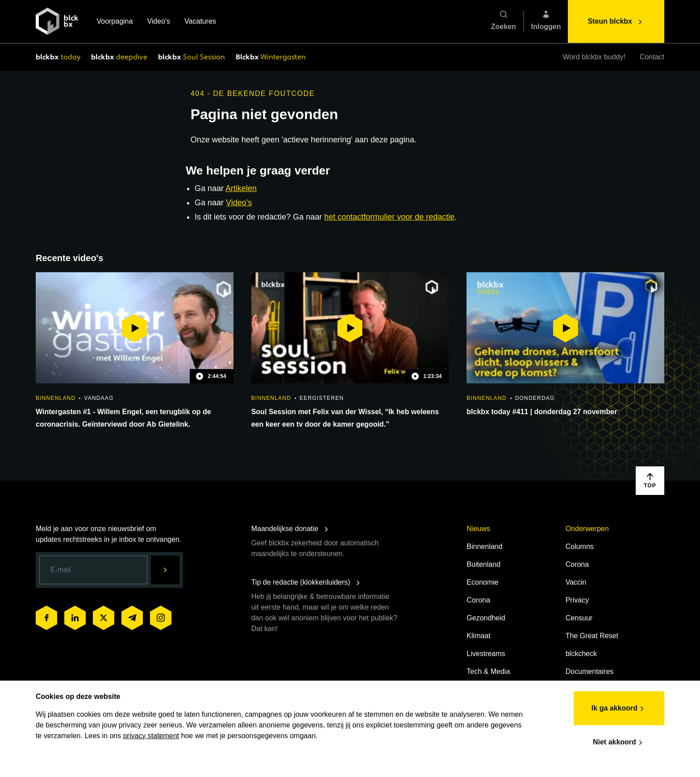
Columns (580, 546)
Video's (158, 22)
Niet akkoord (619, 743)
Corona (478, 600)
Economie (482, 582)
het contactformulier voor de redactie (389, 217)
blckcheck (581, 654)
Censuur (579, 618)
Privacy (577, 600)
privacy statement (151, 736)
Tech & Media (488, 671)
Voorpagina (115, 22)
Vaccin (576, 582)
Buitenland (483, 564)
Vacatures (200, 22)
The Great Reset (592, 636)
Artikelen (241, 188)
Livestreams (486, 654)
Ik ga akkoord (619, 709)
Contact (652, 57)
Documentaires (590, 671)
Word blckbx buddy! (594, 57)
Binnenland (484, 546)
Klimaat (478, 636)
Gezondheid (486, 618)
